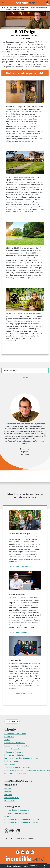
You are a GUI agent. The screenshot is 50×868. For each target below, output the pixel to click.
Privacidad (8, 816)
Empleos (8, 792)
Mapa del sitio (10, 801)
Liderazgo (8, 795)
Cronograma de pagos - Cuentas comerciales (22, 822)
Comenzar (38, 866)
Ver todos (25, 377)
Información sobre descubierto (16, 813)
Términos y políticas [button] (12, 807)
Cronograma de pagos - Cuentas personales (22, 819)
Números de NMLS (12, 798)
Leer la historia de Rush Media (21, 693)
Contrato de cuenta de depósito (17, 810)
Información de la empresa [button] (18, 782)
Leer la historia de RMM (18, 632)
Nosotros (8, 789)
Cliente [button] (10, 729)
